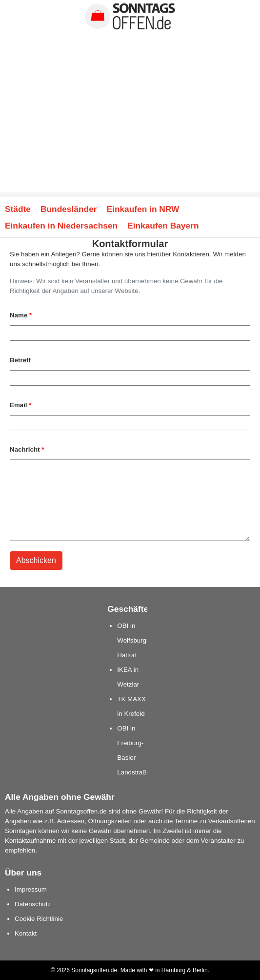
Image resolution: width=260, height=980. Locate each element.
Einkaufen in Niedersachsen (61, 226)
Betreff (20, 360)
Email (20, 405)
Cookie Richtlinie (39, 919)
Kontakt (26, 933)
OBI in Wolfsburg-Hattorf (133, 640)
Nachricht (27, 449)
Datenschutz (33, 904)
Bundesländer (69, 209)
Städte (18, 209)
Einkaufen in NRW (143, 209)
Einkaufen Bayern (163, 226)
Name (21, 315)
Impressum (31, 889)
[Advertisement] (130, 124)
